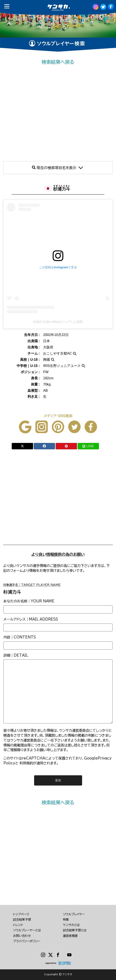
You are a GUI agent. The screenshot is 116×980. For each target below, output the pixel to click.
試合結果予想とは (75, 930)
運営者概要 (70, 936)
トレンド (18, 925)
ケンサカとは (71, 925)
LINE (88, 446)
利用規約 (26, 763)
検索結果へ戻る (58, 62)
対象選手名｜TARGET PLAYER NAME (32, 585)
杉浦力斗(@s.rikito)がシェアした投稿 (58, 322)
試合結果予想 (22, 920)
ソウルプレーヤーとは (27, 930)
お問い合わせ (22, 936)
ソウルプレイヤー (74, 914)
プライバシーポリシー (27, 941)
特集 (66, 920)
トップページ (21, 914)
